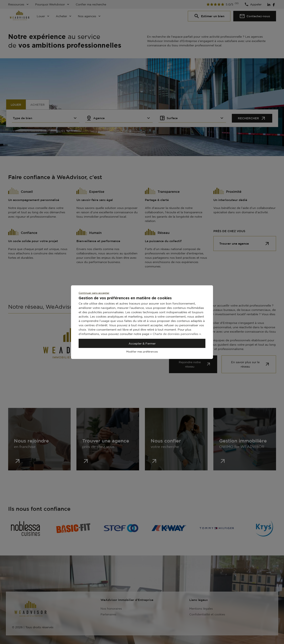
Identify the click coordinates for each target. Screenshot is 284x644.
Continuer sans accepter (94, 293)
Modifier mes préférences (142, 351)
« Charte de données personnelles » (176, 334)
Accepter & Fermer (142, 343)
